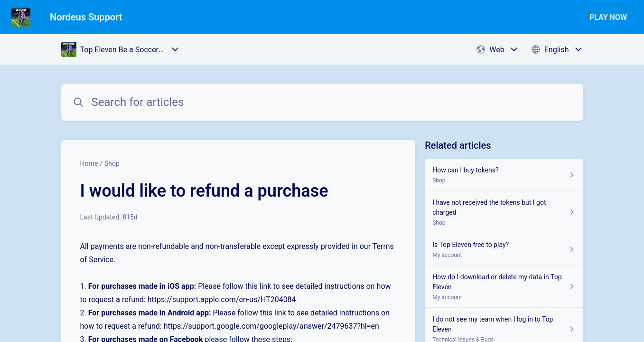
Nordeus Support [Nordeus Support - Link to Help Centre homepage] (86, 17)
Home (89, 163)
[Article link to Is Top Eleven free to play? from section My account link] (504, 249)
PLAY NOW (608, 17)
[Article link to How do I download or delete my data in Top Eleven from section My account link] (504, 287)
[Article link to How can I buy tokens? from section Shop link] (504, 175)
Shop (112, 163)
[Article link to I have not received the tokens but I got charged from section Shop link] (504, 212)
